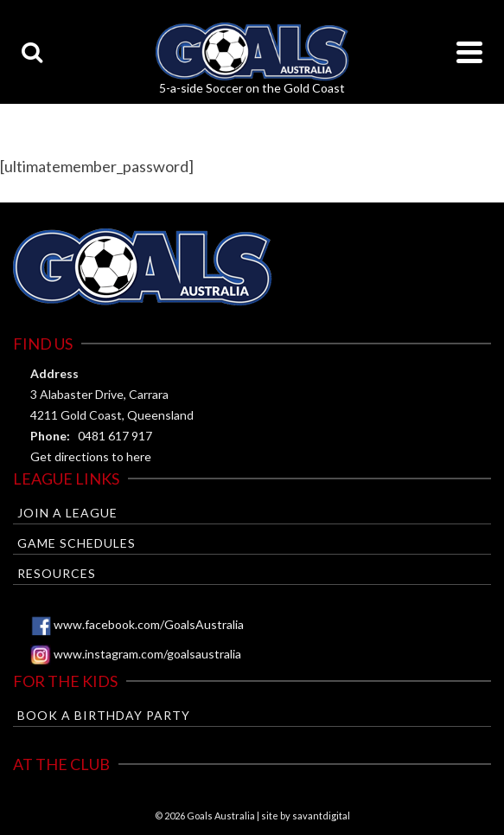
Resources (57, 573)
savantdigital (321, 816)
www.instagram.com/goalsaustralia (147, 654)
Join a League (67, 513)
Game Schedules (77, 543)
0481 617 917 (115, 436)
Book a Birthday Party (104, 715)
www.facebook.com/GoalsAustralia (149, 624)
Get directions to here (91, 456)
